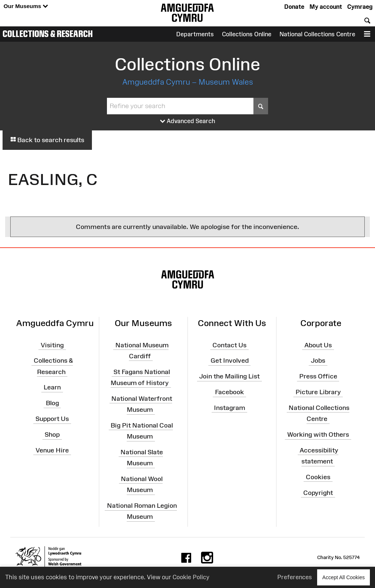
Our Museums (26, 6)
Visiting (52, 345)
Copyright (318, 492)
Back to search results (47, 140)
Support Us (52, 419)
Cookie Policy (191, 577)
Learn (52, 387)
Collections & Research (48, 34)
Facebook (229, 392)
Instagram (229, 408)
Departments (195, 34)
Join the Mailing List (229, 376)
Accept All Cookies (344, 577)
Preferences (295, 577)
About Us (318, 345)
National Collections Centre (317, 34)
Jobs (318, 360)
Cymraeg (360, 7)
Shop (52, 434)
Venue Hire (52, 450)
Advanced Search (188, 121)
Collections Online (247, 34)
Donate (294, 7)
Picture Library (318, 392)
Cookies (318, 477)
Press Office (318, 376)
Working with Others (318, 434)
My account (326, 7)
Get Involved (230, 360)
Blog (52, 403)
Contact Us (229, 345)
